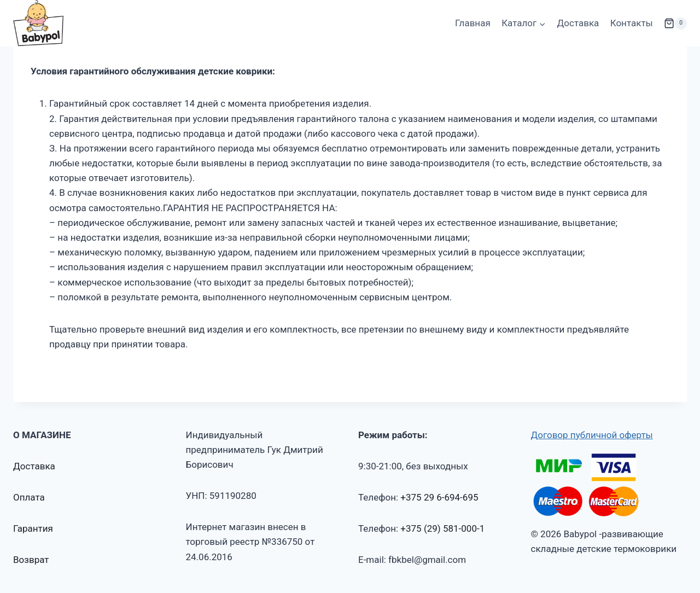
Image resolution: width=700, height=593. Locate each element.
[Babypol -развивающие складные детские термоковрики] (38, 23)
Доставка (578, 23)
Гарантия (33, 528)
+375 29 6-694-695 (439, 497)
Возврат (31, 560)
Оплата (29, 497)
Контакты (632, 23)
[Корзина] (675, 24)
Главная (473, 23)
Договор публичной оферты (592, 435)
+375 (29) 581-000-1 (442, 528)
